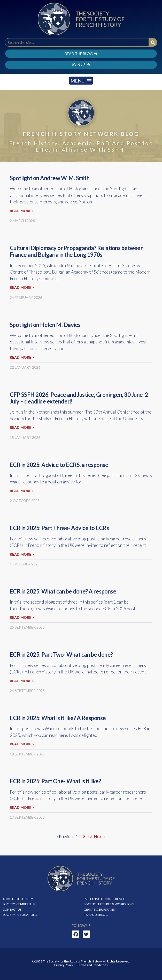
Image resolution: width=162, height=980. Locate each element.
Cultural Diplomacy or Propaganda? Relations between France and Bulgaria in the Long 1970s (77, 251)
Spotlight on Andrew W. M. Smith (50, 178)
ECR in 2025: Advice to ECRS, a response (59, 465)
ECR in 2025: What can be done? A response (63, 591)
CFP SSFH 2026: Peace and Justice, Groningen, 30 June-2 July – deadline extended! (79, 398)
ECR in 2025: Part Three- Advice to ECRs (59, 528)
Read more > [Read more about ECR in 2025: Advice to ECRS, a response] (22, 491)
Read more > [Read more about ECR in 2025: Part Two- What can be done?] (22, 681)
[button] (81, 81)
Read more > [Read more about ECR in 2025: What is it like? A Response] (22, 744)
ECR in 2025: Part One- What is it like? (55, 781)
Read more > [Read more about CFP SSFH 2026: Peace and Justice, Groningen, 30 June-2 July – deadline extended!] (22, 427)
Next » (100, 836)
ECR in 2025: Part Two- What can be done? (61, 654)
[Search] (153, 42)
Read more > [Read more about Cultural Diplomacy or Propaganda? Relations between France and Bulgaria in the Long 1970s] (22, 287)
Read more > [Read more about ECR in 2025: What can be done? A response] (22, 617)
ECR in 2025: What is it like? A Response (58, 718)
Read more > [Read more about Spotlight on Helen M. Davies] (22, 357)
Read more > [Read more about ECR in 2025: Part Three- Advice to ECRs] (22, 554)
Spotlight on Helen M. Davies (45, 325)
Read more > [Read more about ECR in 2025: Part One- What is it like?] (22, 807)
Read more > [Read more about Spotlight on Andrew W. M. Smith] (22, 211)
